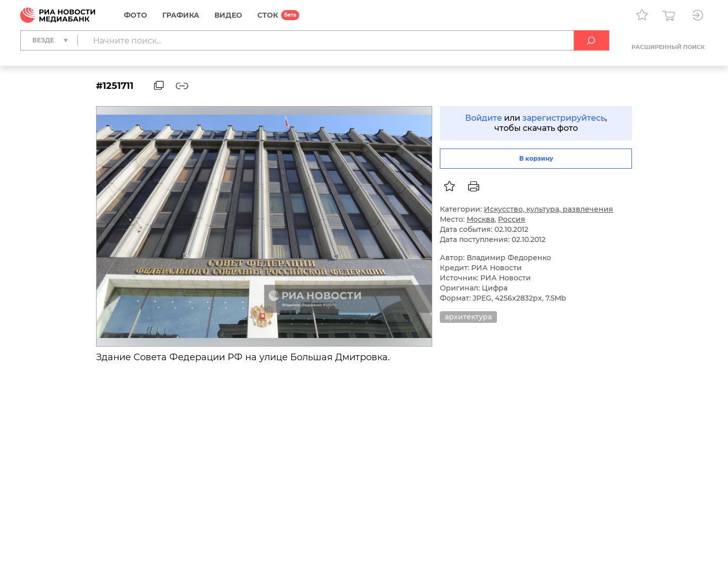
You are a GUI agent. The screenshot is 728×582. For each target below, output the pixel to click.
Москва (481, 219)
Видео (228, 15)
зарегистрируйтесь (564, 118)
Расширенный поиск (668, 47)
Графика (181, 15)
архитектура (468, 317)
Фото (135, 15)
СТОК (268, 15)
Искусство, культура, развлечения (549, 209)
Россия (512, 219)
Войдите (484, 118)
